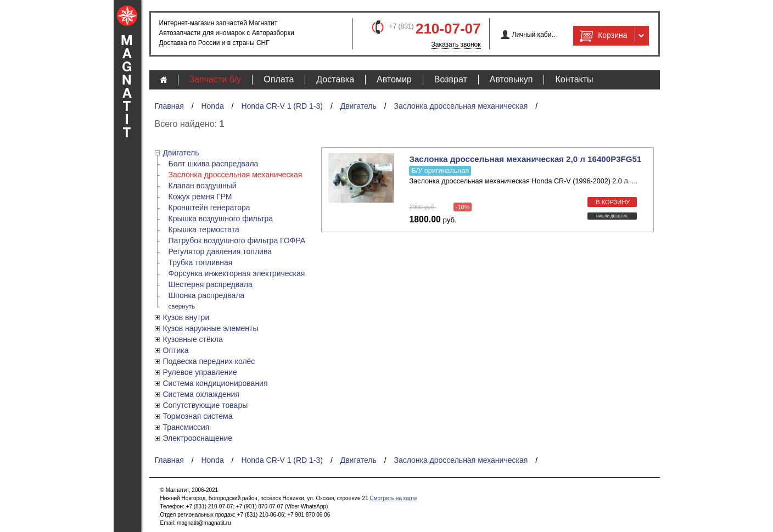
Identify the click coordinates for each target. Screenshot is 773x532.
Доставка (335, 79)
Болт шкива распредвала (214, 164)
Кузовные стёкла (193, 339)
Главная (169, 106)
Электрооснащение (198, 438)
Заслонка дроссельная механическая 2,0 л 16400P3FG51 (525, 159)
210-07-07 (448, 29)
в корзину (613, 202)
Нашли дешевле (612, 216)
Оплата (279, 79)
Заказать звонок (456, 44)
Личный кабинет (536, 35)
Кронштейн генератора (209, 208)
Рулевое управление (200, 372)
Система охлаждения (201, 394)
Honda (212, 106)
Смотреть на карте (393, 498)
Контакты (574, 79)
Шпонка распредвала (207, 295)
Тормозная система (198, 416)
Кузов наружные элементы (211, 328)
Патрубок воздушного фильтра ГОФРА (237, 240)
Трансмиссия (186, 427)
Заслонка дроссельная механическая (461, 106)
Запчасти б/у (215, 79)
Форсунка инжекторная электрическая (237, 273)
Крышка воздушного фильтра (221, 219)
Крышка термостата (204, 229)
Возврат (451, 79)
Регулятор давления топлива (220, 251)
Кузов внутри (186, 317)
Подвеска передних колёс (209, 361)
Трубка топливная (201, 262)
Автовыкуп (511, 79)
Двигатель (359, 106)
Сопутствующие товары (206, 405)
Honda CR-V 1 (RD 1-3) (282, 106)
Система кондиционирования (215, 383)
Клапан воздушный (203, 186)
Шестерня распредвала (211, 284)
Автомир (394, 79)
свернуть (182, 306)
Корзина (602, 36)
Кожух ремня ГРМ (200, 197)
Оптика (176, 350)
